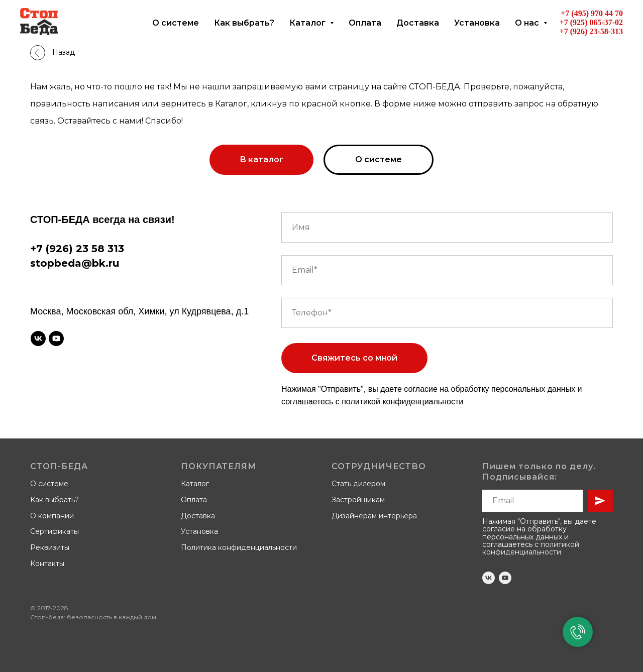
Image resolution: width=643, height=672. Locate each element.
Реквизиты (50, 547)
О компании (52, 516)
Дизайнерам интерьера (374, 516)
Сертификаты (55, 531)
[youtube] (56, 339)
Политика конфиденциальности (239, 547)
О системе (176, 23)
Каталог (195, 484)
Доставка (418, 23)
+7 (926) (575, 31)
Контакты (47, 564)
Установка (477, 23)
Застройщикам (358, 500)
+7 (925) (575, 22)
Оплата (365, 23)
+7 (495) (576, 13)
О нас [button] (528, 23)
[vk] (38, 339)
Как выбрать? (244, 23)
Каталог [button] (308, 23)
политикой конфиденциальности (402, 402)
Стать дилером (358, 484)
